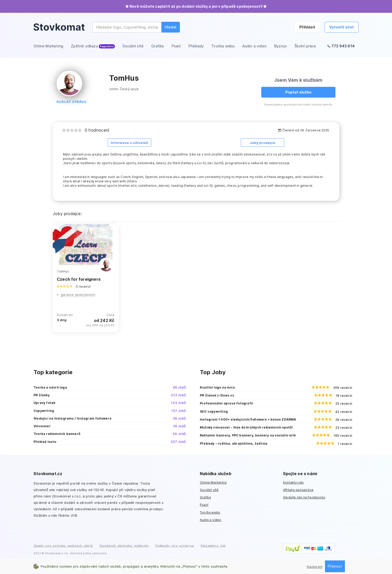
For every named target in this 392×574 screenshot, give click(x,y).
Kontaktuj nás (293, 482)
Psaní (204, 504)
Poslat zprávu (72, 102)
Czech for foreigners (79, 279)
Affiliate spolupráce (298, 490)
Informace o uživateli (129, 143)
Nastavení (315, 567)
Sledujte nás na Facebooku (304, 497)
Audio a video (211, 520)
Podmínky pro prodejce (175, 545)
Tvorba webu (210, 512)
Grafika (205, 497)
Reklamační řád (213, 545)
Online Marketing (213, 482)
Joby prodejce (263, 143)
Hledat (171, 27)
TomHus (63, 271)
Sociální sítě (209, 490)
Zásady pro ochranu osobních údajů (63, 545)
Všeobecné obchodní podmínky (124, 545)
